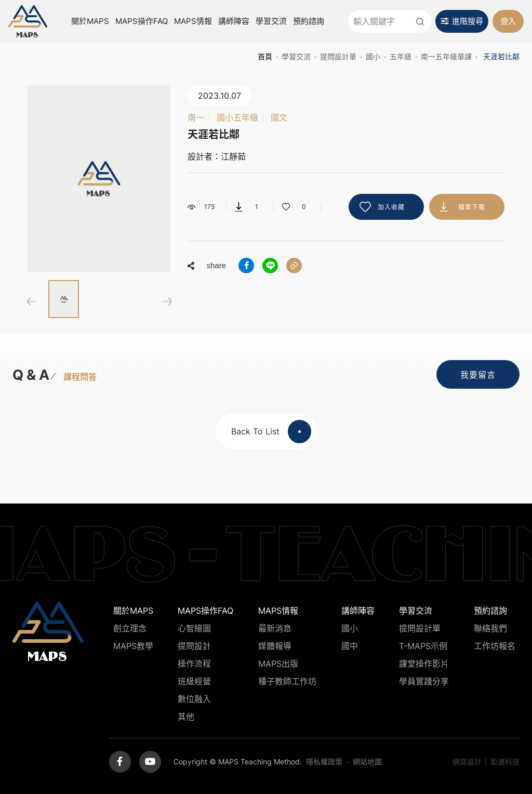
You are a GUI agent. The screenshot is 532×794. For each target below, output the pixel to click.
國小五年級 (237, 117)
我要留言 (478, 375)
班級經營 (194, 681)
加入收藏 (391, 207)
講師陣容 (234, 21)
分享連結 (294, 266)
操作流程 (194, 664)
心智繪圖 (194, 628)
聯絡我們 (490, 628)
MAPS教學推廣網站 (28, 22)
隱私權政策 (324, 762)
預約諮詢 (309, 21)
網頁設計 (467, 762)
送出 (420, 21)
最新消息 (275, 628)
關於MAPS (90, 21)
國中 (350, 646)
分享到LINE (270, 266)
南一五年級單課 (446, 56)
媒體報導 (275, 646)
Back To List (271, 432)
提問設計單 (338, 56)
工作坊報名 (495, 646)
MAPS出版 (278, 664)
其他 (186, 717)
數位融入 (194, 699)
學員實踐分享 (424, 681)
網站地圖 (367, 762)
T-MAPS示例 (423, 646)
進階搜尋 (468, 21)
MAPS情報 (193, 21)
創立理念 (130, 628)
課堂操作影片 (424, 664)
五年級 (401, 56)
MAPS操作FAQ (142, 21)
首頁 (265, 56)
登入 (508, 21)
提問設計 (194, 646)
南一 (196, 117)
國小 (373, 56)
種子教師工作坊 (287, 681)
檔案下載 (472, 207)
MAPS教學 (133, 646)
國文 (279, 117)
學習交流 (271, 21)
